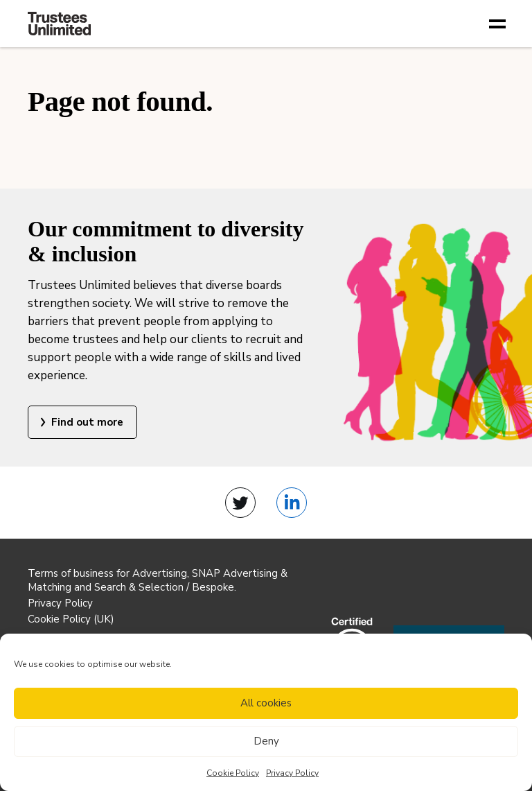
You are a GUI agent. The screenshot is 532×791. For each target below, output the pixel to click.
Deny (266, 741)
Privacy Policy (292, 773)
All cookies (266, 703)
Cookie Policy (233, 773)
